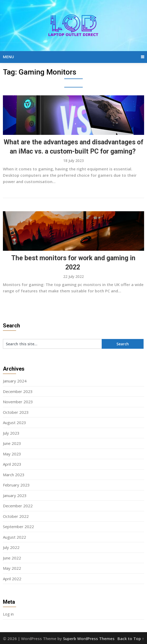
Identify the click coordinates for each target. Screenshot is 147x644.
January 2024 (15, 381)
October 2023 (16, 412)
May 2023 (12, 454)
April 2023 (12, 464)
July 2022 (11, 547)
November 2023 (18, 402)
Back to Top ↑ (131, 638)
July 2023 (11, 433)
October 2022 (16, 516)
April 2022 (12, 579)
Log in (8, 614)
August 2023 (14, 422)
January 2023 (15, 495)
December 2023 (18, 391)
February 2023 (16, 485)
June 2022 (12, 558)
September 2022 (18, 527)
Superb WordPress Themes (89, 638)
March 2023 (14, 475)
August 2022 (14, 537)
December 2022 (18, 506)
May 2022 (12, 568)
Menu (8, 57)
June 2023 (12, 443)
